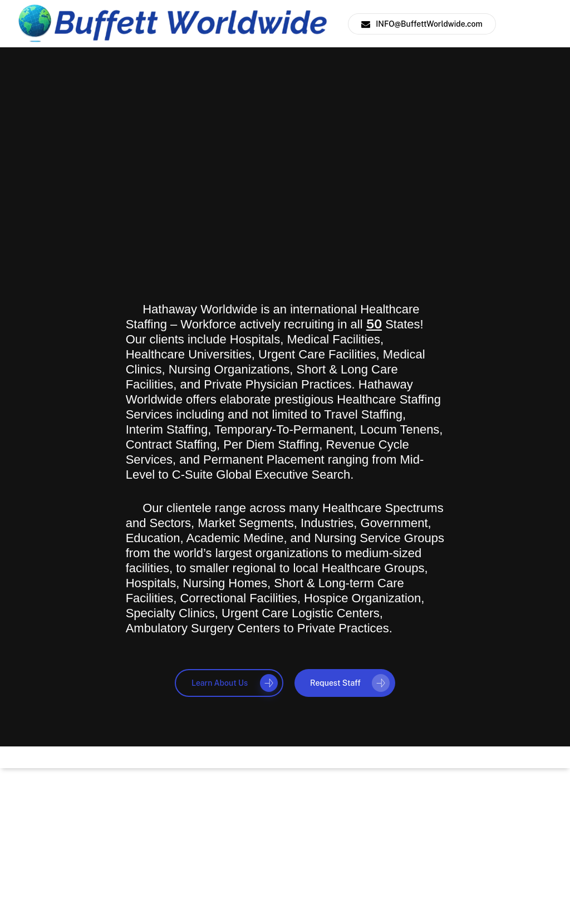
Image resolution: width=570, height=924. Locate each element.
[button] (229, 683)
